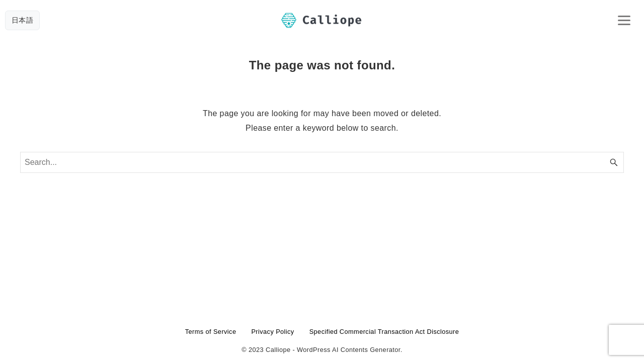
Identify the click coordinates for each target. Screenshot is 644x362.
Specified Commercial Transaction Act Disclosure (384, 332)
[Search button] (614, 162)
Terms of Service (211, 332)
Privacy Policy (272, 332)
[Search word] (322, 162)
